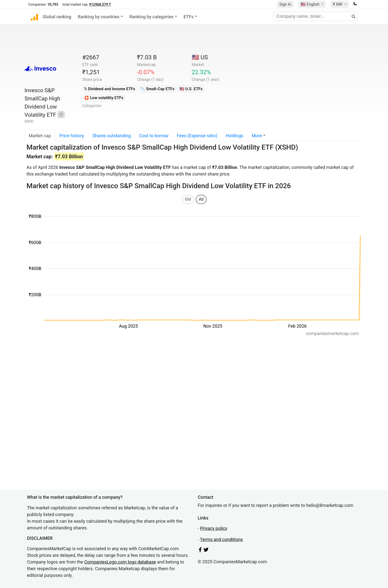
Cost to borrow (154, 136)
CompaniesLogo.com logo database (120, 562)
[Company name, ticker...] (315, 16)
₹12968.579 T (100, 4)
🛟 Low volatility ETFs (104, 98)
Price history (72, 136)
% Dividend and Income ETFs (110, 89)
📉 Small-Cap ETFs (157, 89)
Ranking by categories (151, 17)
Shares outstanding (111, 136)
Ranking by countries (99, 17)
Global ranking (57, 17)
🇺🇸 (311, 4)
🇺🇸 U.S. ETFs (191, 89)
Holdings (234, 136)
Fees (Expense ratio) (197, 136)
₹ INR (338, 4)
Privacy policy (214, 528)
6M (188, 199)
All (201, 199)
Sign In (285, 4)
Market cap (40, 136)
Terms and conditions (221, 539)
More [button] (257, 136)
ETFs (189, 17)
